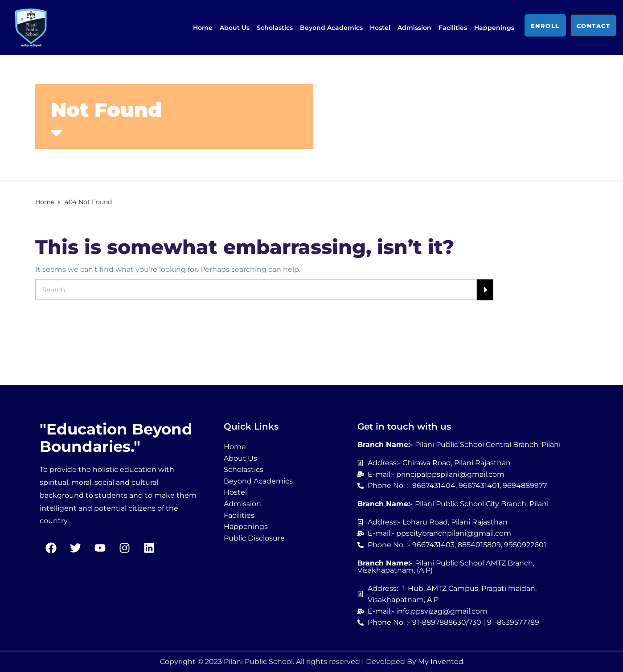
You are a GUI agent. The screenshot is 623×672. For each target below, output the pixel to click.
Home (203, 28)
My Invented (441, 662)
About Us (235, 28)
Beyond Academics (331, 28)
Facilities (453, 28)
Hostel (380, 28)
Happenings (494, 28)
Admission (414, 28)
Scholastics (275, 28)
